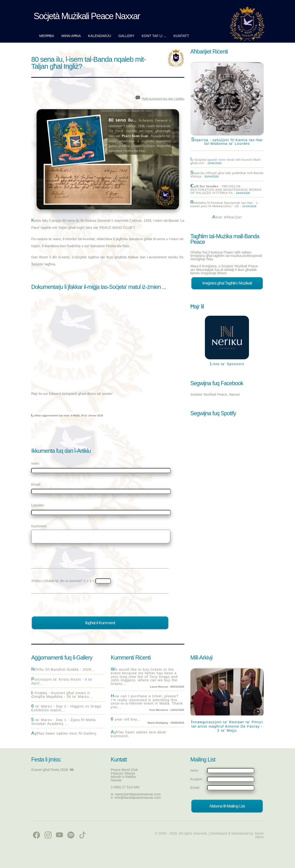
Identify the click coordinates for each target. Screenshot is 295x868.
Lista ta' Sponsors (227, 364)
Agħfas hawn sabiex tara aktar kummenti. (139, 734)
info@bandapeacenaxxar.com (138, 798)
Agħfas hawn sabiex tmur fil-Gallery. (64, 733)
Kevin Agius (259, 835)
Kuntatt (181, 36)
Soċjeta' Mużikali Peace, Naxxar (215, 394)
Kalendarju (100, 36)
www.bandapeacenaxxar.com (138, 794)
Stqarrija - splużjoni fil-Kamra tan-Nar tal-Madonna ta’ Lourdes (227, 141)
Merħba (47, 36)
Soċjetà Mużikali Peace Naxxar (87, 16)
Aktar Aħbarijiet (227, 217)
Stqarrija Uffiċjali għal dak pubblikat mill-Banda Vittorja (227, 175)
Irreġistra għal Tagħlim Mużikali (227, 283)
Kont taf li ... (154, 36)
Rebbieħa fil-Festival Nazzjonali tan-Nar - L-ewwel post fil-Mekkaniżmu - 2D (225, 204)
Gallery (126, 36)
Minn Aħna (71, 36)
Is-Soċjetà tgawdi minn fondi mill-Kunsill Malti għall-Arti (226, 161)
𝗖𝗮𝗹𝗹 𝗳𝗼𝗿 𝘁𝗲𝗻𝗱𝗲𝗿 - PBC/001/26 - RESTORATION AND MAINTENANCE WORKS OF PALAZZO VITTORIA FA (226, 189)
